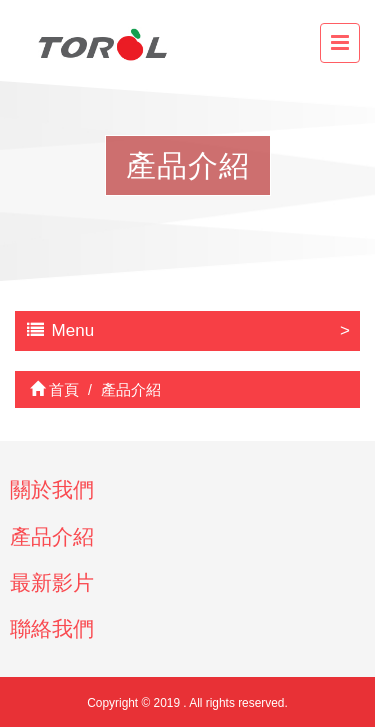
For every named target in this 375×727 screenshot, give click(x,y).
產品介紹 (52, 536)
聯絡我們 (52, 628)
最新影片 (52, 582)
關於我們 (52, 489)
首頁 (54, 389)
